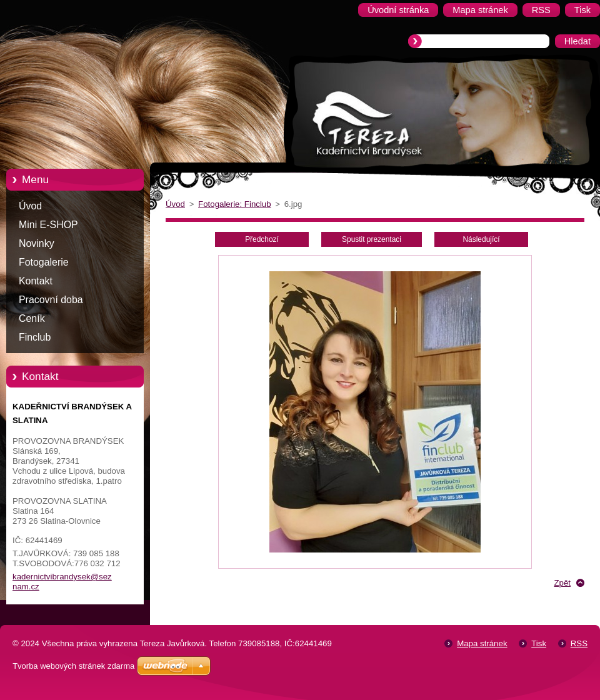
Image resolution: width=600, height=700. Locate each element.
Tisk (539, 643)
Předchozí (262, 239)
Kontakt (36, 281)
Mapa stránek (482, 643)
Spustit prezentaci (372, 239)
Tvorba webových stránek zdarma (73, 666)
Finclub (35, 337)
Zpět (562, 583)
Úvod (30, 206)
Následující (481, 239)
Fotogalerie (44, 262)
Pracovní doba (51, 300)
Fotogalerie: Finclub (235, 204)
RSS (579, 643)
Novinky (37, 243)
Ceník (32, 318)
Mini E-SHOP (48, 225)
